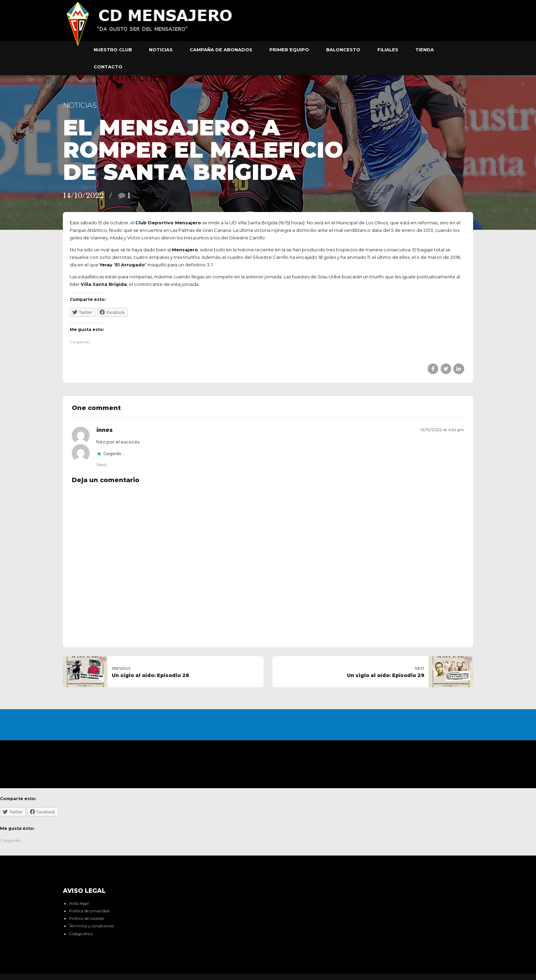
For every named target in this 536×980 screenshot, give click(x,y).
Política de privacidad (89, 911)
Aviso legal (79, 903)
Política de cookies (86, 918)
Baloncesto (343, 50)
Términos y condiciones (91, 926)
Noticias (161, 50)
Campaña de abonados (221, 50)
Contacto (108, 67)
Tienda (425, 50)
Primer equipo (289, 50)
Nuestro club (113, 50)
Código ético (81, 934)
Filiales (388, 50)
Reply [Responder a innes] (102, 465)
